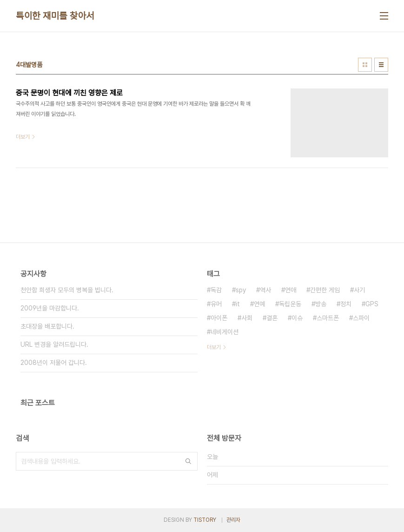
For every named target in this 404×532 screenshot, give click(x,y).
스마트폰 (328, 318)
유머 (216, 304)
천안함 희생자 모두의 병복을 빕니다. (67, 290)
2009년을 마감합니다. (50, 308)
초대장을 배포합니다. (47, 326)
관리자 (233, 520)
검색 (188, 461)
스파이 (361, 318)
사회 (247, 318)
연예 (259, 304)
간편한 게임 (325, 290)
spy (241, 290)
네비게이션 (225, 332)
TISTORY (205, 520)
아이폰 (219, 318)
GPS (372, 304)
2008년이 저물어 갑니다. (54, 363)
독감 (216, 290)
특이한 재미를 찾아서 (55, 16)
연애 (291, 290)
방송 (321, 304)
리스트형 (381, 65)
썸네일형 (365, 65)
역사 (265, 290)
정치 (346, 304)
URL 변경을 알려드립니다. (54, 344)
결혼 (272, 318)
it (238, 304)
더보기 (214, 347)
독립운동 (290, 304)
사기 (359, 290)
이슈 (297, 318)
